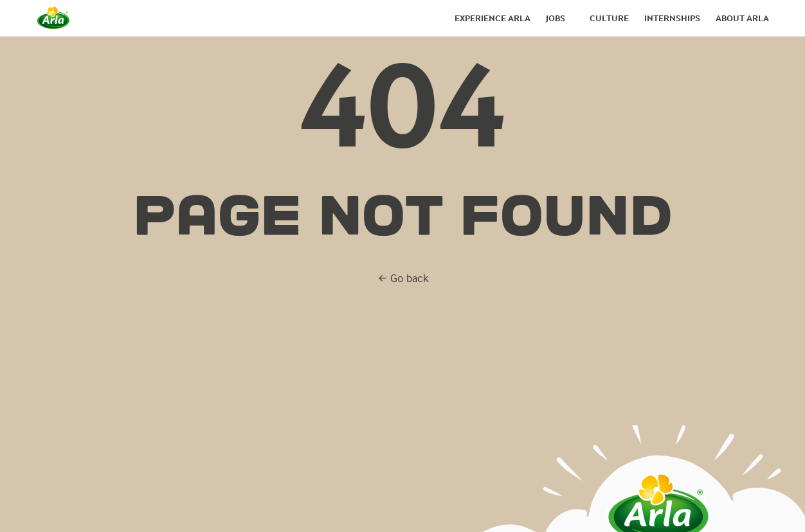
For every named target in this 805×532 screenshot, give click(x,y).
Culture (609, 18)
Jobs (556, 18)
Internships (672, 18)
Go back (403, 278)
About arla (742, 18)
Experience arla (493, 18)
